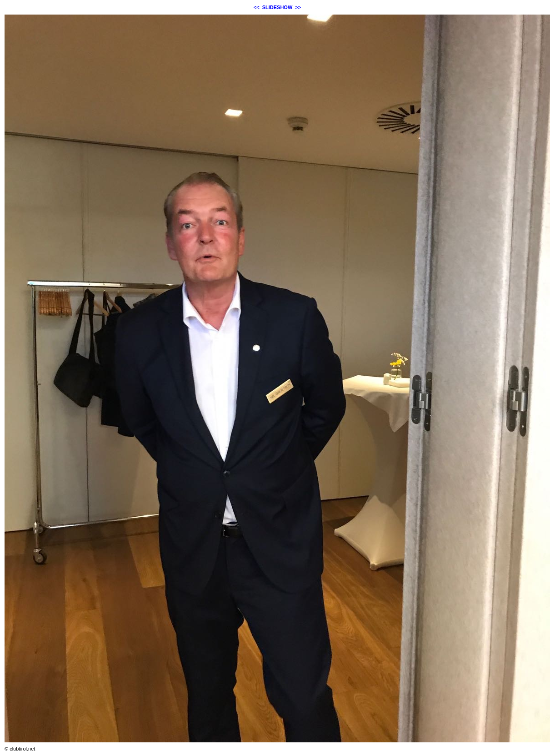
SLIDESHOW (277, 7)
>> (298, 7)
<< (257, 7)
